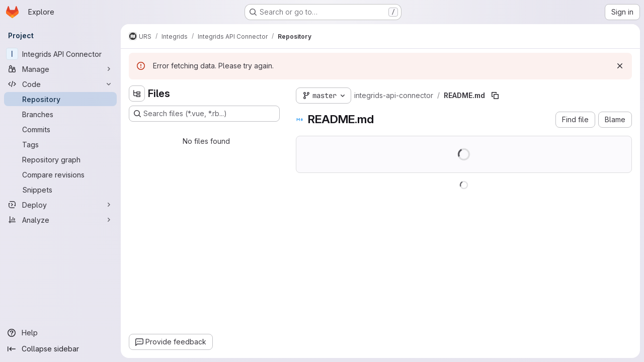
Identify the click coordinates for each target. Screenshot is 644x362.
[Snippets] (60, 190)
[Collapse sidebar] (60, 349)
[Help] (60, 333)
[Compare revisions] (60, 174)
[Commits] (60, 129)
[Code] (60, 84)
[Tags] (60, 144)
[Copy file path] (495, 96)
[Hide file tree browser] (137, 94)
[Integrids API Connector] (60, 54)
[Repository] (60, 99)
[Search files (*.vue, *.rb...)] (204, 114)
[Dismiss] (620, 66)
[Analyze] (60, 220)
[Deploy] (60, 205)
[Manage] (60, 69)
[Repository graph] (60, 159)
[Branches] (60, 114)
